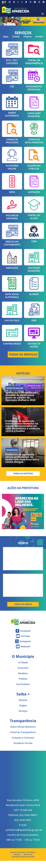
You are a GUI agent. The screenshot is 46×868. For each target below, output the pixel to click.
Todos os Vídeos (23, 604)
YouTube (25, 636)
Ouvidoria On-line (23, 743)
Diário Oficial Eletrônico (23, 727)
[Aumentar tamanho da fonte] (22, 2)
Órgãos (23, 705)
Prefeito (23, 679)
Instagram (25, 641)
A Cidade (23, 662)
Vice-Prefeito (23, 684)
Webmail (25, 646)
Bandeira (23, 673)
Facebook (25, 631)
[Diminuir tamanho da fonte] (18, 2)
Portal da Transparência (23, 732)
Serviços (23, 711)
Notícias (23, 700)
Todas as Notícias (23, 474)
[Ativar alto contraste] (26, 2)
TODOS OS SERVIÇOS (23, 354)
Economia (23, 668)
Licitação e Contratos (23, 738)
